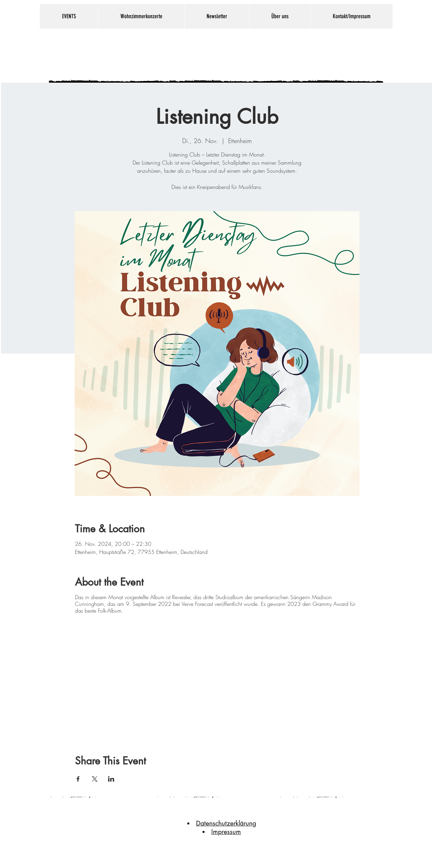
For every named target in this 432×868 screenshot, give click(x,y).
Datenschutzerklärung (226, 823)
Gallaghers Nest (206, 54)
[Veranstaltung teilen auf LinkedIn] (111, 779)
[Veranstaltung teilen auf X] (95, 779)
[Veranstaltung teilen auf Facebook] (78, 779)
